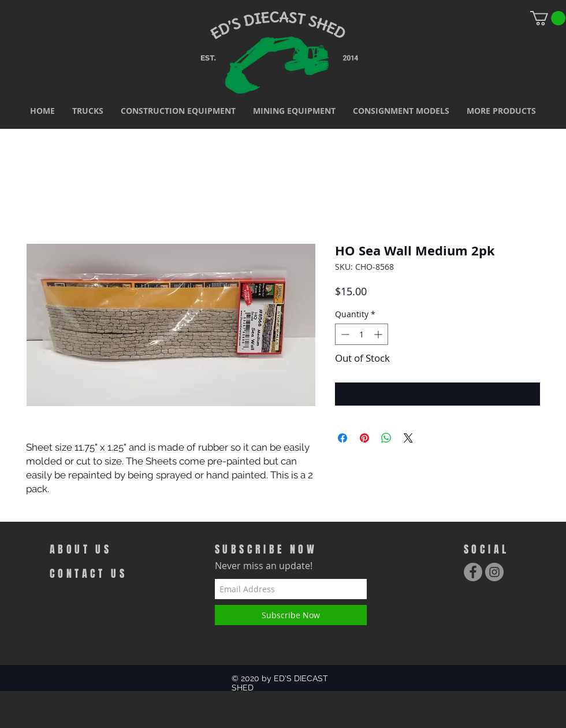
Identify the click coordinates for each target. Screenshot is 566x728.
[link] (548, 18)
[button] (88, 111)
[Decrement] (344, 334)
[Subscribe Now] (291, 615)
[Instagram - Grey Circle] (494, 572)
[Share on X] (408, 438)
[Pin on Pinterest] (364, 438)
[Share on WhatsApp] (386, 438)
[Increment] (379, 334)
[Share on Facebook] (342, 438)
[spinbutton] (362, 334)
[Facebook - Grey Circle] (473, 572)
